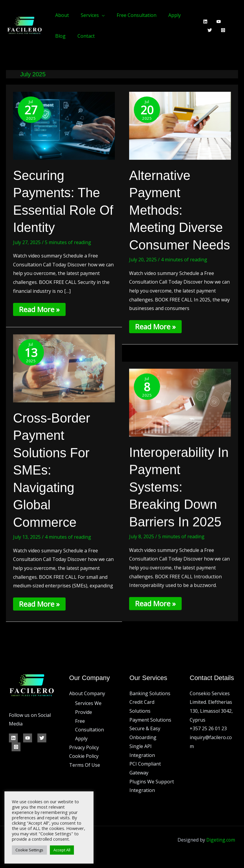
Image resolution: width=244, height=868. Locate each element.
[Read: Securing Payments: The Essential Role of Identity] (64, 125)
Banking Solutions (150, 692)
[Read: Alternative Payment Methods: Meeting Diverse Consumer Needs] (180, 125)
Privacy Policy (84, 747)
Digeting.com (220, 839)
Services (86, 15)
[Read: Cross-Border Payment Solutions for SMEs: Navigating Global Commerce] (64, 368)
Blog (59, 36)
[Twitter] (230, 22)
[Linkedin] (203, 22)
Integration (142, 790)
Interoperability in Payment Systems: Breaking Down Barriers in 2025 (177, 487)
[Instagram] (208, 30)
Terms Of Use (85, 764)
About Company (87, 692)
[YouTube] (217, 22)
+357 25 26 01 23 (208, 728)
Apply (166, 15)
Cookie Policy (84, 755)
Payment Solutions (150, 719)
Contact (83, 36)
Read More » (40, 309)
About (61, 15)
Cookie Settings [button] (29, 850)
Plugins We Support (152, 781)
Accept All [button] (62, 850)
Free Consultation (131, 15)
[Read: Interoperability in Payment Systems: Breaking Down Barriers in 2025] (180, 403)
